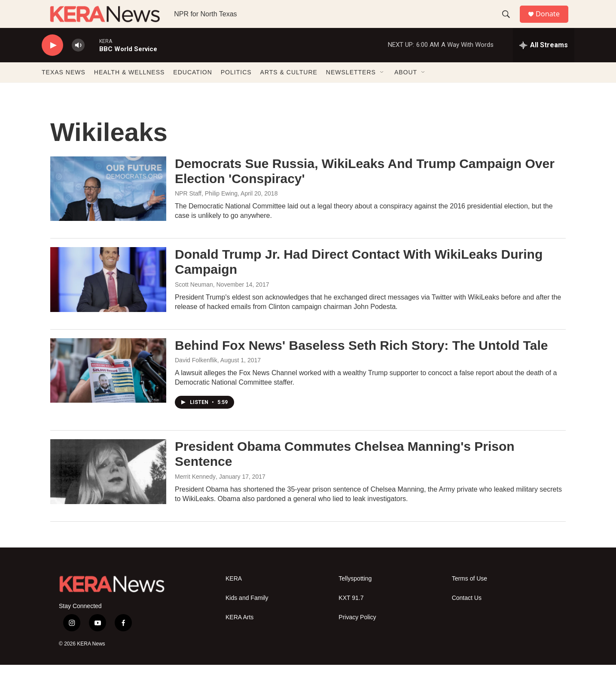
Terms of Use (470, 596)
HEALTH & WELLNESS (130, 89)
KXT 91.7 (351, 615)
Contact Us (467, 615)
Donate (552, 23)
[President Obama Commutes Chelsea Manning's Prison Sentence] (108, 489)
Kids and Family (247, 615)
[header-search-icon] (509, 23)
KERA (234, 596)
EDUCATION (192, 89)
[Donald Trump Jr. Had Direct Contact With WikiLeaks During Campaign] (108, 297)
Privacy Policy (357, 635)
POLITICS (236, 89)
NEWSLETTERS (351, 89)
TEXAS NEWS (64, 89)
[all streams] (544, 62)
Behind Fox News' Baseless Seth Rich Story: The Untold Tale (361, 362)
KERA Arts (239, 635)
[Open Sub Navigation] (382, 89)
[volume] (78, 63)
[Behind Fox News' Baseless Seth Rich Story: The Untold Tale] (108, 388)
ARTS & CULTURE (289, 89)
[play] (52, 63)
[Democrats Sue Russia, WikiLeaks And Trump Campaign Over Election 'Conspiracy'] (108, 206)
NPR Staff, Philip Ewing (206, 211)
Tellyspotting (355, 596)
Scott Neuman (194, 302)
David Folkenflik (196, 377)
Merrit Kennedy (195, 494)
